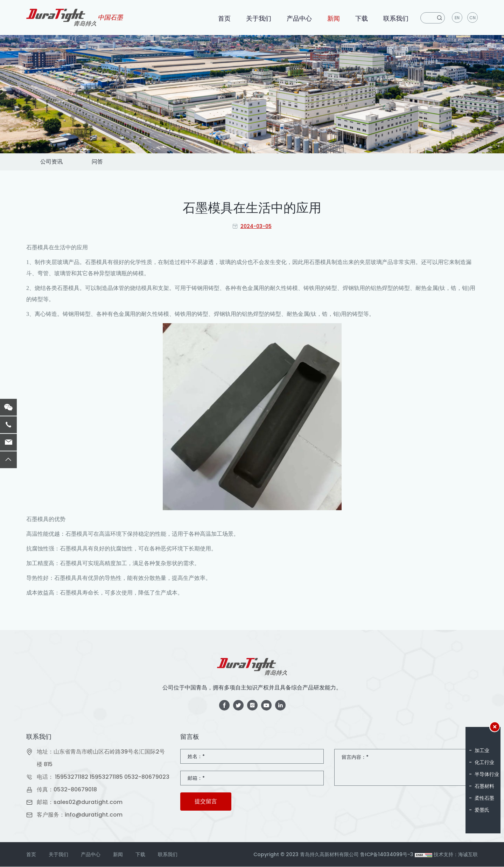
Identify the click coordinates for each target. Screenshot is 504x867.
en (457, 18)
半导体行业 (487, 774)
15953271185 (106, 777)
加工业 (482, 750)
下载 (362, 18)
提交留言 (206, 802)
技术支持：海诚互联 (456, 855)
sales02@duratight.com (88, 802)
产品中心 (299, 18)
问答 (98, 162)
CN (472, 18)
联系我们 (396, 18)
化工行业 (484, 762)
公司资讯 (51, 162)
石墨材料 (484, 786)
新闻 (334, 18)
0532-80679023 (147, 777)
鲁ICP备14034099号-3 (387, 855)
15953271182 (72, 777)
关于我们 (259, 18)
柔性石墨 (484, 798)
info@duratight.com (94, 815)
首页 (224, 18)
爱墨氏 (482, 810)
